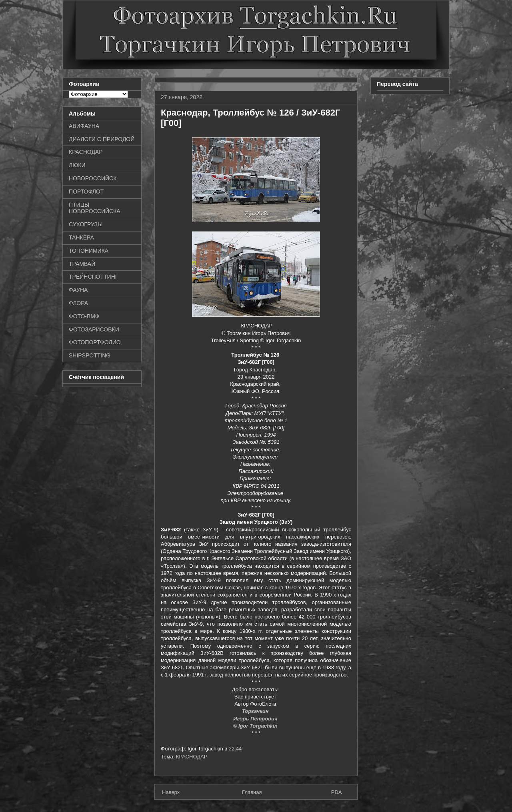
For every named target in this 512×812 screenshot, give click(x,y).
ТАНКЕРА (81, 237)
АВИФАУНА (84, 126)
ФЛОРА (78, 303)
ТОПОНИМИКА (89, 251)
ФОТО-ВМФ (84, 316)
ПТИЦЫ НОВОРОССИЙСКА (95, 208)
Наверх (171, 792)
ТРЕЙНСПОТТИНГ (93, 277)
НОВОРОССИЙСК (93, 178)
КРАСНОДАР (192, 757)
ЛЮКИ (77, 165)
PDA (337, 792)
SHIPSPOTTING (90, 355)
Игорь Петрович (256, 719)
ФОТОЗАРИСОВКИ (94, 329)
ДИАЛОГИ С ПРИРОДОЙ (102, 139)
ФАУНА (78, 290)
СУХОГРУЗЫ (86, 224)
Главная (252, 792)
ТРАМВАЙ (82, 264)
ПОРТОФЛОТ (86, 192)
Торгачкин (256, 711)
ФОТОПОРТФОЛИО (95, 342)
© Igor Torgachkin (256, 726)
